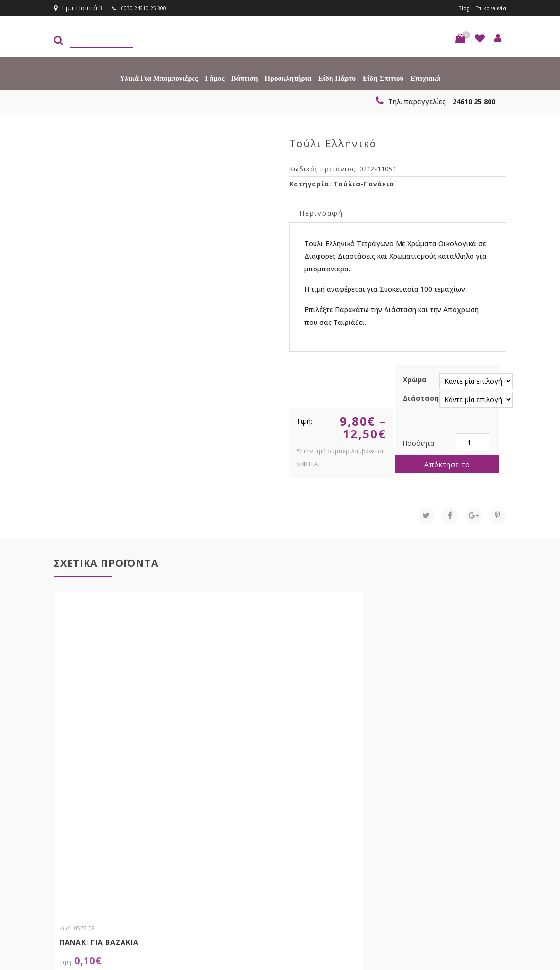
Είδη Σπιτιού (383, 78)
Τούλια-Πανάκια (364, 183)
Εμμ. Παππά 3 (78, 8)
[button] (460, 38)
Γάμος (214, 78)
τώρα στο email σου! (178, 804)
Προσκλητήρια (288, 78)
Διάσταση (421, 398)
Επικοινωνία (488, 8)
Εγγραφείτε (480, 822)
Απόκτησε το (447, 464)
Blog (456, 8)
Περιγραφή (321, 212)
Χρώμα (415, 379)
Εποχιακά (425, 78)
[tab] (321, 212)
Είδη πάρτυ (337, 78)
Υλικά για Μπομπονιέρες (159, 78)
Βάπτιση (245, 78)
